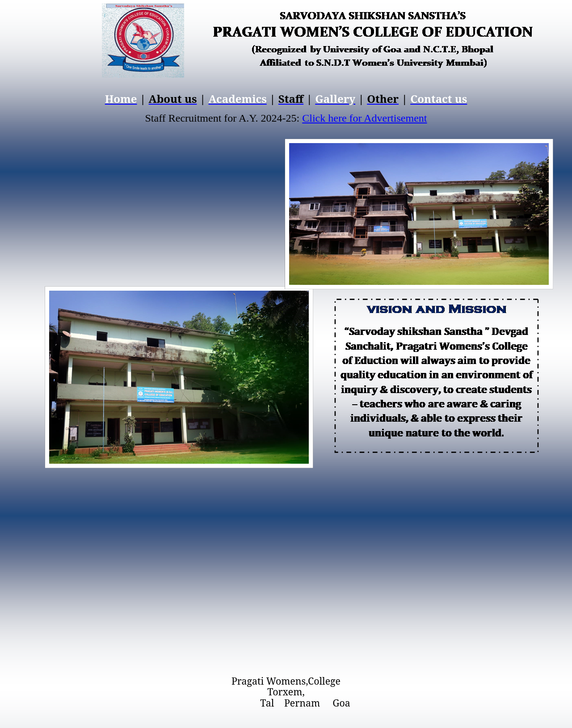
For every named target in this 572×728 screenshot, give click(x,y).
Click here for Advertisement (364, 118)
